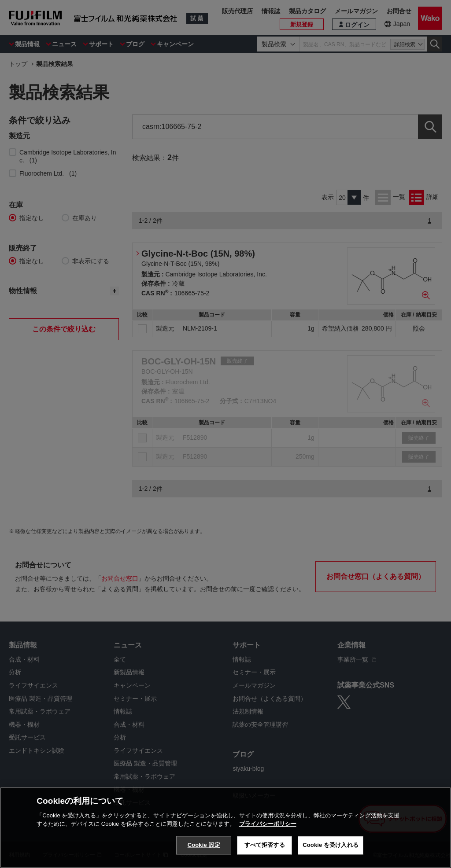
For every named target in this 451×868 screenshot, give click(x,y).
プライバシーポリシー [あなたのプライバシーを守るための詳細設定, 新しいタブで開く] (268, 824)
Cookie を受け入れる (331, 845)
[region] (225, 828)
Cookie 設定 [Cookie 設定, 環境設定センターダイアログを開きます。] (204, 845)
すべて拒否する (265, 845)
